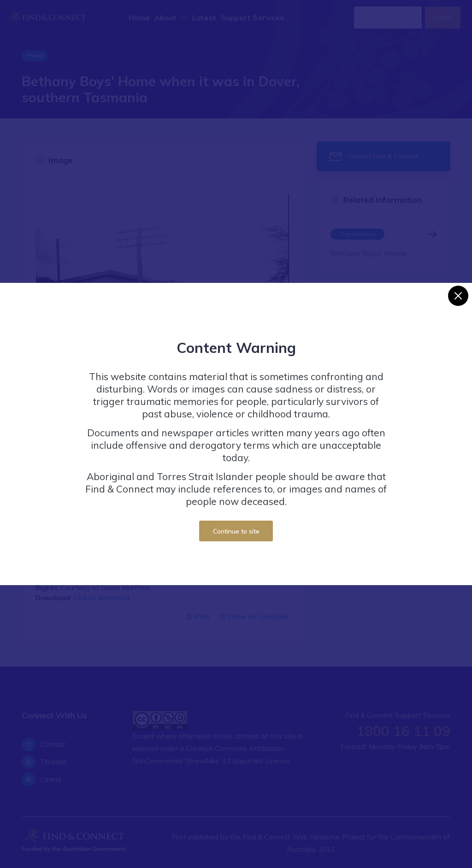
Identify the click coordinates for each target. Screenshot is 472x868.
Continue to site (236, 531)
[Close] (458, 296)
